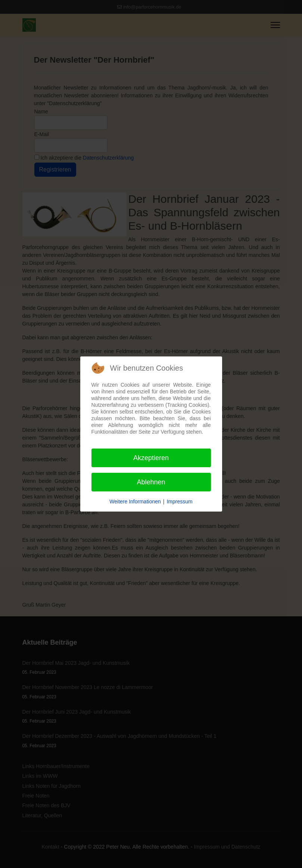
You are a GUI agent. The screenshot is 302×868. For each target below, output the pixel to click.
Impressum (179, 501)
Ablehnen (151, 482)
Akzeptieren (151, 458)
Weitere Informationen (135, 501)
